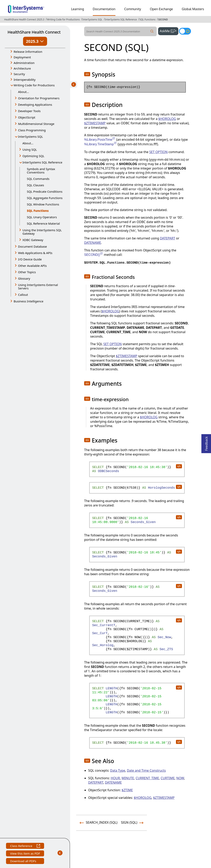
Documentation (104, 9)
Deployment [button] (22, 57)
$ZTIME (127, 790)
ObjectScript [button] (27, 117)
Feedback (206, 442)
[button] (87, 74)
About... (24, 92)
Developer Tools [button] (29, 111)
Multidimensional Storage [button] (36, 124)
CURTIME (168, 778)
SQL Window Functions (43, 204)
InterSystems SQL (92, 19)
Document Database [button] (32, 246)
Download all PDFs (24, 862)
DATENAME (93, 243)
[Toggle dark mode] (185, 31)
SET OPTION (159, 152)
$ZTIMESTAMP (95, 123)
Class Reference (25, 846)
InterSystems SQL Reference (121, 19)
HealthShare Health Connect (34, 32)
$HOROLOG (167, 119)
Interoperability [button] (25, 80)
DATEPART (168, 238)
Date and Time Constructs (146, 770)
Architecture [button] (22, 68)
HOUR (115, 778)
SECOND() (94, 255)
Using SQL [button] (30, 149)
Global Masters (193, 9)
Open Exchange (161, 9)
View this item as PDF (25, 854)
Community (133, 9)
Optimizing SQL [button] (33, 156)
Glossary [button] (24, 278)
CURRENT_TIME (147, 778)
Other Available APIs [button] (32, 266)
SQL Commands (38, 179)
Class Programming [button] (32, 130)
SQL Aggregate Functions (45, 198)
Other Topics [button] (27, 272)
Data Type (118, 770)
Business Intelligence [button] (29, 301)
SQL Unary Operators (42, 217)
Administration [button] (24, 63)
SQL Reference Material (43, 223)
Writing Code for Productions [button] (34, 85)
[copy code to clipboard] (179, 466)
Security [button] (19, 74)
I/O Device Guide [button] (30, 259)
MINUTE (128, 778)
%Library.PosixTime (100, 140)
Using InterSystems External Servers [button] (38, 287)
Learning (78, 9)
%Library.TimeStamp (100, 144)
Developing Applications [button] (35, 105)
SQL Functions (147, 19)
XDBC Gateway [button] (33, 240)
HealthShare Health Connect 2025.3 (24, 19)
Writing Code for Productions (63, 19)
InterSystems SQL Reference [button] (42, 162)
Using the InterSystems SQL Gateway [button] (42, 232)
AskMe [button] (169, 31)
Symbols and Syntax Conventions (41, 171)
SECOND (163, 19)
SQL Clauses (35, 185)
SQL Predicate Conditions (45, 191)
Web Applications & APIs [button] (35, 253)
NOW (180, 778)
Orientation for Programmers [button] (39, 98)
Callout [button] (23, 295)
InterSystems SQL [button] (30, 137)
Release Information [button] (28, 52)
